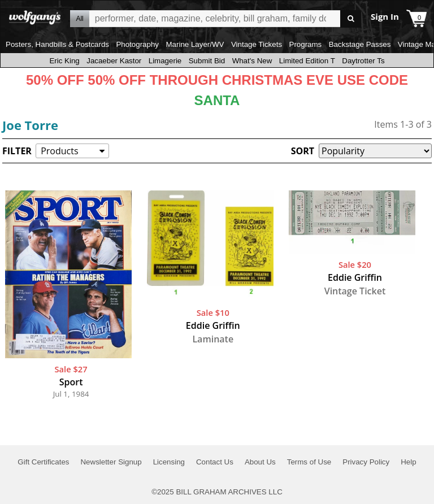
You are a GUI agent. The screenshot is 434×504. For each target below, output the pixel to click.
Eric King (64, 61)
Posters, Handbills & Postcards (57, 44)
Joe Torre (30, 125)
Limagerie (165, 61)
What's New (252, 61)
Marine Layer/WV (195, 44)
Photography (137, 44)
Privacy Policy (366, 462)
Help (408, 462)
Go (351, 19)
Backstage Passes (360, 44)
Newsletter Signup (111, 462)
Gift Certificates (43, 462)
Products (59, 151)
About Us (260, 462)
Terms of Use (309, 462)
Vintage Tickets (257, 44)
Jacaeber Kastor (114, 61)
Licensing (169, 462)
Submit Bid (207, 61)
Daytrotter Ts (363, 61)
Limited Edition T (307, 61)
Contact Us (215, 462)
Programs (306, 44)
